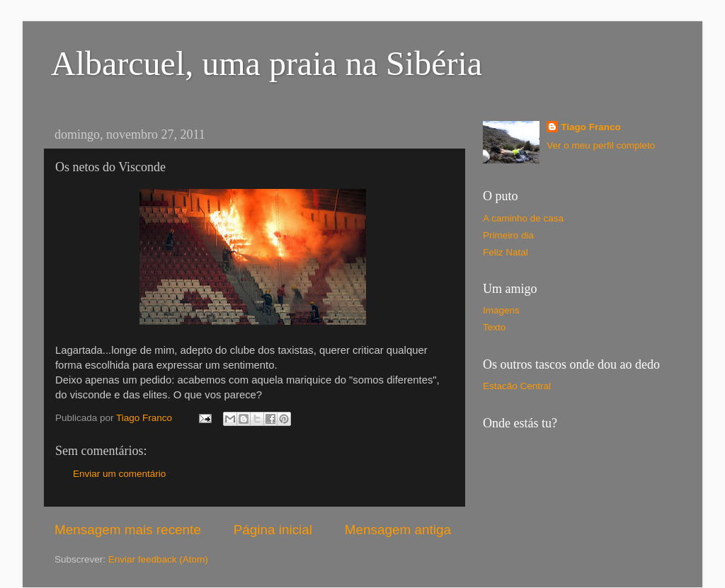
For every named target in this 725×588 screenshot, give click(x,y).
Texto (494, 327)
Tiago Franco (591, 127)
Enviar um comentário (119, 474)
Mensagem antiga (398, 530)
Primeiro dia (508, 235)
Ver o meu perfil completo (601, 145)
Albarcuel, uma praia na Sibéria (267, 63)
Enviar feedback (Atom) (158, 559)
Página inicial (273, 530)
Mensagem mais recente (128, 530)
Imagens (501, 310)
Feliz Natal (506, 252)
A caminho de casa (523, 218)
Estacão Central (517, 386)
